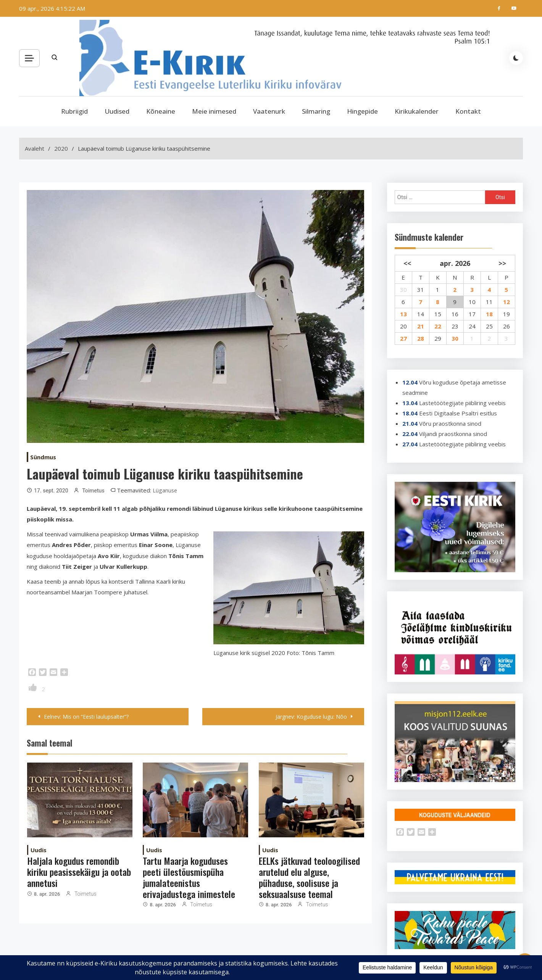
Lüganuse (165, 490)
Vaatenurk (269, 111)
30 (455, 338)
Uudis (39, 850)
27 (403, 338)
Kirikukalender (417, 111)
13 (403, 314)
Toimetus (93, 491)
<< (407, 263)
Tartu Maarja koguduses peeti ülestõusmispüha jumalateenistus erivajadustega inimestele (189, 877)
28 (421, 338)
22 (438, 326)
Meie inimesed (214, 111)
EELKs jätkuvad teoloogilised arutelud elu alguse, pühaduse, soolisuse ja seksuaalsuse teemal (309, 877)
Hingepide (362, 111)
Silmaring (316, 111)
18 (489, 314)
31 (421, 290)
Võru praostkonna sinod (450, 423)
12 (507, 302)
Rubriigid (74, 111)
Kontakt (468, 111)
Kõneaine (161, 111)
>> (502, 263)
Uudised (117, 111)
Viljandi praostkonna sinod (453, 434)
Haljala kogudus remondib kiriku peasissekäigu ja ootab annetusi (79, 872)
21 (421, 326)
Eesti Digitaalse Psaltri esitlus (458, 413)
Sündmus (43, 457)
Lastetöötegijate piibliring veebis (462, 403)
